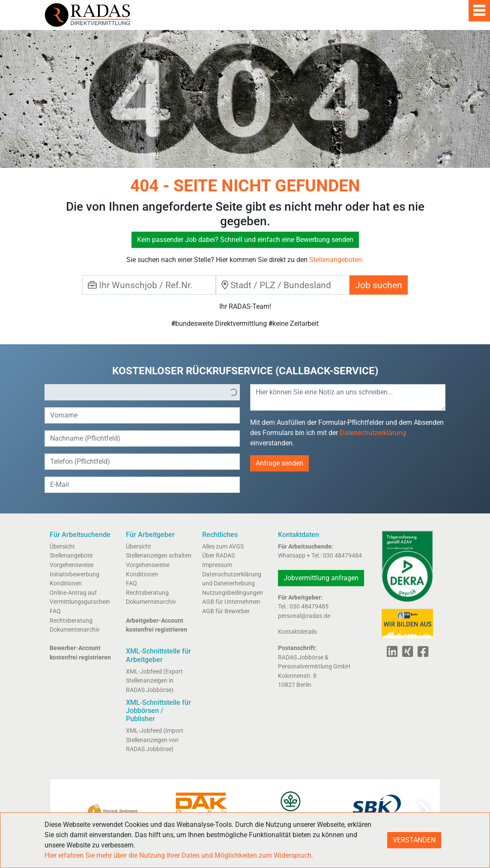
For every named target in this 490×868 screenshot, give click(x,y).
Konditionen (66, 583)
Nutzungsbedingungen (233, 593)
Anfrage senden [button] (279, 463)
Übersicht (62, 547)
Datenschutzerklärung (373, 433)
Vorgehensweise (72, 565)
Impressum (217, 565)
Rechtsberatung (71, 621)
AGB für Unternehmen (231, 602)
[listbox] (142, 392)
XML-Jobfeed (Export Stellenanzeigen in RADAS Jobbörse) (154, 681)
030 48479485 (309, 607)
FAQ (55, 611)
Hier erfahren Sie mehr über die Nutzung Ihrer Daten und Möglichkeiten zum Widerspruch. (179, 855)
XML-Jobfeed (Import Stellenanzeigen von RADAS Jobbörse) (155, 740)
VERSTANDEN (414, 840)
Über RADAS (218, 556)
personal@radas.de (304, 616)
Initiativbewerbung (75, 574)
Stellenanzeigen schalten (159, 556)
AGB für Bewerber (226, 611)
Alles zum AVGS (223, 547)
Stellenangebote (71, 556)
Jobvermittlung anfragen (321, 578)
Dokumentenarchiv (75, 630)
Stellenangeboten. (336, 260)
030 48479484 (342, 556)
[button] (233, 392)
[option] (136, 392)
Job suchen (379, 285)
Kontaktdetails (297, 632)
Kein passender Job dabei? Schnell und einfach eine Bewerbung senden (245, 240)
